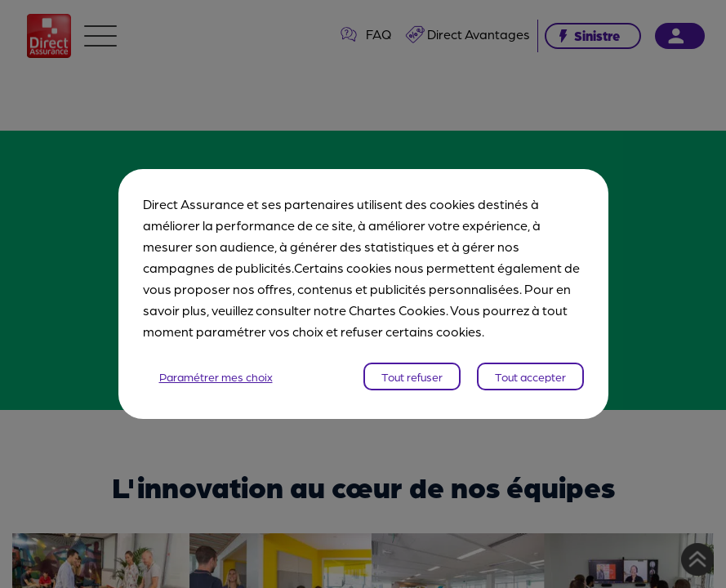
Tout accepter (530, 376)
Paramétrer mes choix (216, 376)
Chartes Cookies (397, 310)
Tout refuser (412, 376)
